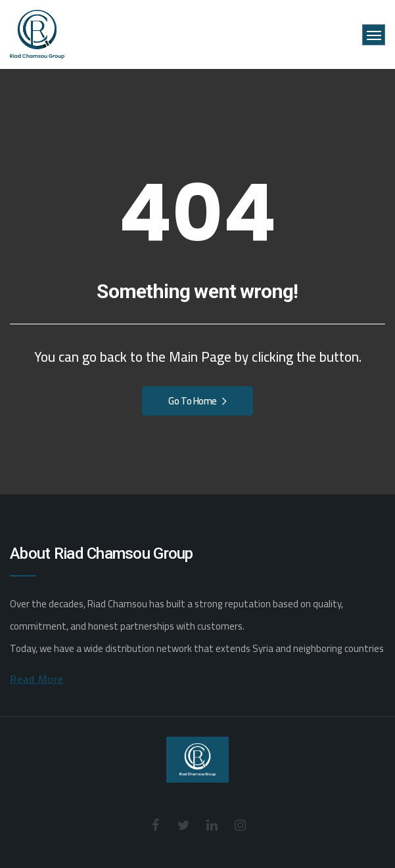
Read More (37, 679)
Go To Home (197, 401)
